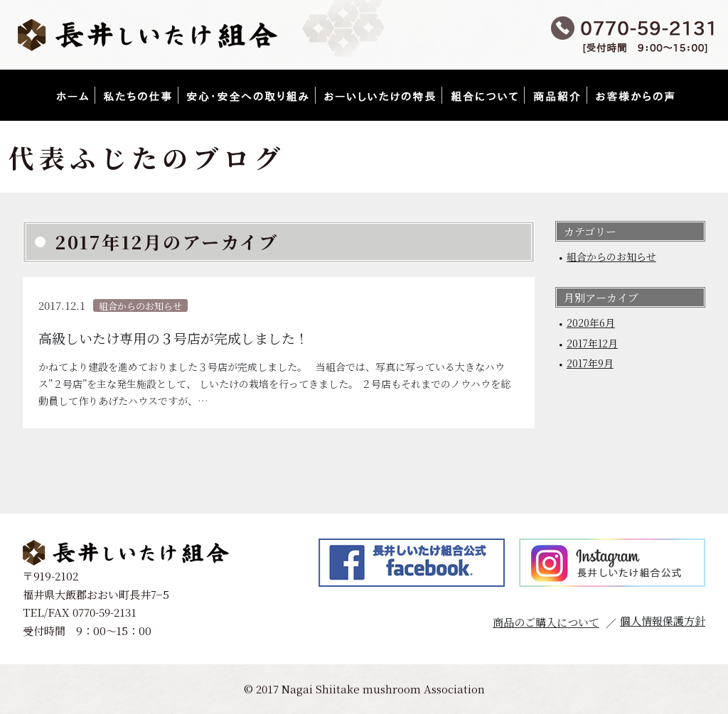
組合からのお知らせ (611, 256)
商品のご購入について (546, 622)
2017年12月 (592, 343)
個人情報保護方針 (663, 621)
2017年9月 (590, 363)
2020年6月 (591, 323)
